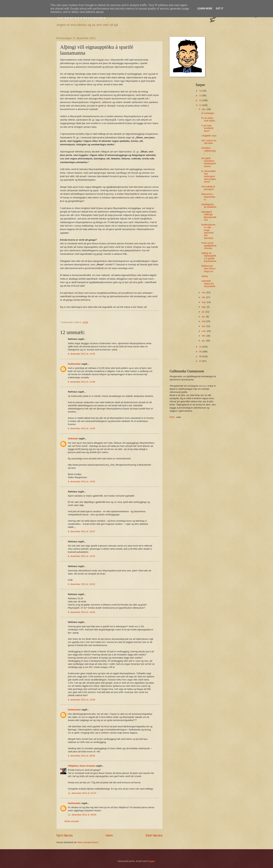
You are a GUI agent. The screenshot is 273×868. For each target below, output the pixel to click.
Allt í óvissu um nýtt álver (209, 142)
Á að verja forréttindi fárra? (207, 128)
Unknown (73, 439)
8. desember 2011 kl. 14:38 (81, 382)
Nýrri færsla (65, 835)
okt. (204, 297)
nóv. (204, 292)
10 (201, 347)
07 (201, 361)
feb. (204, 336)
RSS (172, 417)
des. (204, 109)
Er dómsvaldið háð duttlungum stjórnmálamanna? (209, 177)
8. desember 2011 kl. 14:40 (81, 428)
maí (204, 321)
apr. (204, 326)
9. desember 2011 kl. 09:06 (81, 756)
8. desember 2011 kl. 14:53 (81, 481)
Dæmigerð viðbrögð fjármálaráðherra (209, 216)
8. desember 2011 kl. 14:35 (81, 354)
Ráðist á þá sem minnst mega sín (208, 269)
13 (201, 95)
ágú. (204, 307)
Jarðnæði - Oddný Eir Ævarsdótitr (208, 284)
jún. (204, 317)
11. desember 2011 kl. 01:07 (82, 793)
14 (201, 91)
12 (201, 100)
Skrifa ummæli (72, 821)
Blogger (151, 861)
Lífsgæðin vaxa (209, 136)
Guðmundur (74, 364)
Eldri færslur (154, 835)
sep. (204, 302)
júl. (204, 312)
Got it (219, 9)
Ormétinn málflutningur (209, 151)
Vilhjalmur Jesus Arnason (82, 766)
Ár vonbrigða (208, 113)
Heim (109, 835)
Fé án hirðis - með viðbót (208, 119)
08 (201, 356)
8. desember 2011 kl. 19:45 (81, 612)
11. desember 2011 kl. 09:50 (82, 815)
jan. (204, 341)
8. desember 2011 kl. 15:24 (81, 556)
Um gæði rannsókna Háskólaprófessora (209, 162)
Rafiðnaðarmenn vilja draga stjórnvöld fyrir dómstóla (208, 231)
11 (201, 105)
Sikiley (204, 276)
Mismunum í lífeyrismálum (208, 197)
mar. (204, 331)
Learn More (205, 9)
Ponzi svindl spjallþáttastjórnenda (209, 246)
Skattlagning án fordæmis (209, 206)
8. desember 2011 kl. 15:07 (81, 531)
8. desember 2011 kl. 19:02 (81, 584)
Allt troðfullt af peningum (208, 188)
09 (201, 352)
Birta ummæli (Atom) (88, 842)
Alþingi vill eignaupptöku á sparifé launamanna (209, 257)
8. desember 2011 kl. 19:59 (81, 700)
